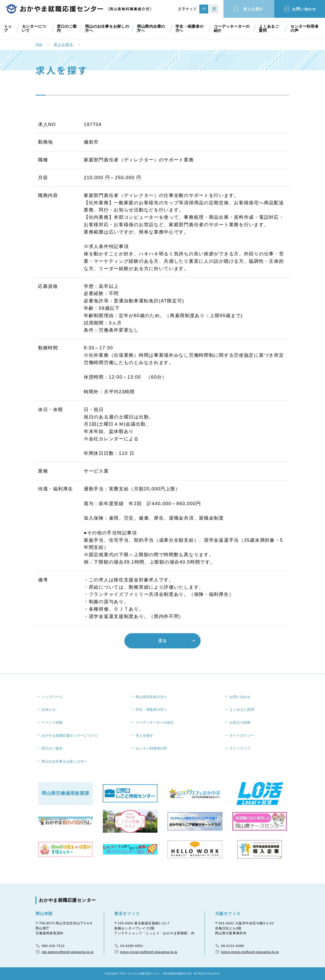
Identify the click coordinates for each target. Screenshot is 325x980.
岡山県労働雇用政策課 (66, 794)
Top (39, 44)
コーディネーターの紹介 (232, 28)
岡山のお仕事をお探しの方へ (105, 28)
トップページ (52, 697)
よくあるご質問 (270, 28)
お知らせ (49, 710)
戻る (162, 640)
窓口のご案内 (66, 28)
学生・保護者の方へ (190, 28)
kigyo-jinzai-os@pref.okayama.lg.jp (250, 952)
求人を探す (254, 9)
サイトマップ (240, 748)
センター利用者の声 (305, 28)
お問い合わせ (305, 9)
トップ (8, 28)
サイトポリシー (242, 735)
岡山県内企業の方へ (152, 28)
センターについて (35, 28)
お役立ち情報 (240, 722)
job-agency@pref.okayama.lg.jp (68, 952)
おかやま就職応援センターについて (70, 735)
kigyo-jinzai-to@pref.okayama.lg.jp (149, 952)
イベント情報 (52, 722)
